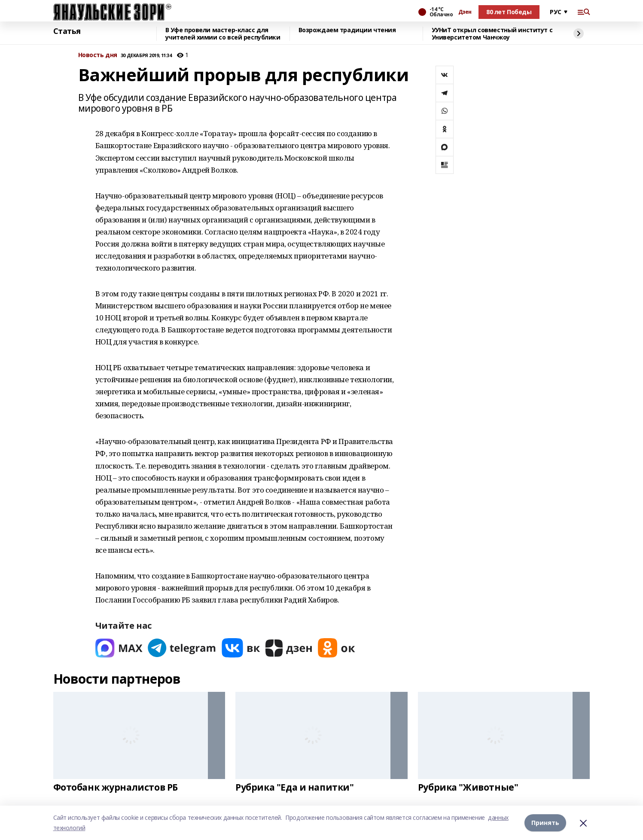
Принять (545, 823)
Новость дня (98, 55)
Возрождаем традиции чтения (347, 30)
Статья (67, 31)
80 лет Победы (509, 12)
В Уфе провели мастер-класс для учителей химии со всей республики (223, 34)
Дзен (465, 12)
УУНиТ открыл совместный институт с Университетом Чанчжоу (492, 34)
